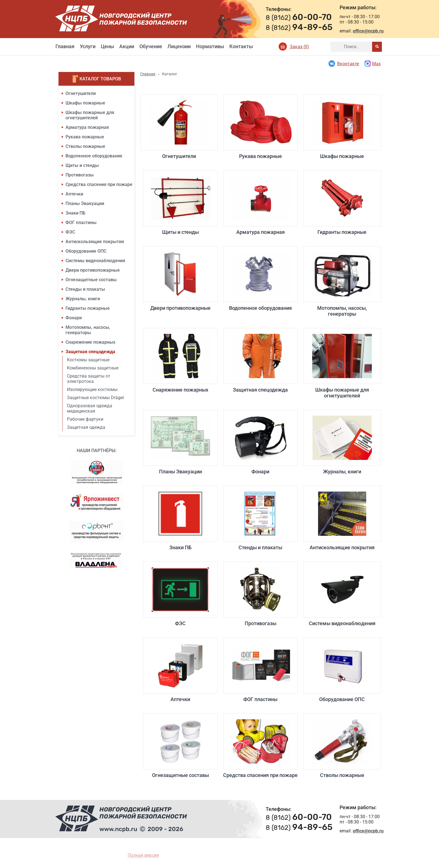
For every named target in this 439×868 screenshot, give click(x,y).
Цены (107, 46)
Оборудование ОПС (86, 251)
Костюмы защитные (88, 360)
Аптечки (74, 194)
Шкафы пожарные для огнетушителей (90, 115)
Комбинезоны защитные (93, 368)
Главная (65, 46)
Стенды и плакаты (85, 289)
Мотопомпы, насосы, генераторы (88, 330)
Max (373, 64)
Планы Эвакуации (85, 203)
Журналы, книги (83, 299)
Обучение (151, 46)
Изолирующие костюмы (92, 389)
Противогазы (80, 175)
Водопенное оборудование (94, 156)
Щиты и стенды (82, 165)
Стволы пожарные (85, 146)
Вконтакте (343, 64)
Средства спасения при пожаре (99, 184)
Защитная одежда (86, 427)
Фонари (74, 318)
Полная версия (143, 855)
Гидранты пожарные (88, 308)
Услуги (88, 46)
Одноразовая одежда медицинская (90, 408)
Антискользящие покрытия (95, 242)
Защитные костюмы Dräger (95, 398)
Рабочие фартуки (85, 419)
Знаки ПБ (75, 213)
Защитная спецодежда (90, 352)
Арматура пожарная (87, 127)
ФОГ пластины (81, 223)
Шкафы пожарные (85, 103)
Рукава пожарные (85, 137)
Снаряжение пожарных (90, 342)
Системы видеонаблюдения (95, 261)
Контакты (241, 46)
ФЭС (70, 232)
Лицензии (179, 46)
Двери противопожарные (93, 270)
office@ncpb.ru (368, 31)
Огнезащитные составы (91, 280)
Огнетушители (81, 93)
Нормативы (210, 46)
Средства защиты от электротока (89, 379)
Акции (127, 46)
